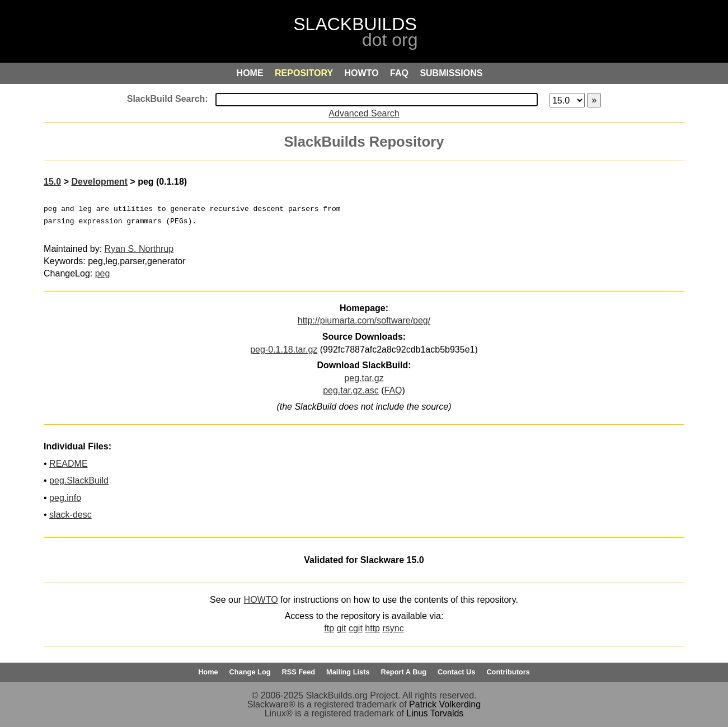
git (342, 628)
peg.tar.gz (364, 378)
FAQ (393, 390)
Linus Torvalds (435, 713)
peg (103, 273)
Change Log (250, 672)
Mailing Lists (348, 672)
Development (99, 182)
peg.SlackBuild (79, 480)
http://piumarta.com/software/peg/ (364, 320)
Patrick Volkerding (445, 704)
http (372, 628)
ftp (329, 628)
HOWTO (261, 600)
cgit (356, 628)
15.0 (52, 182)
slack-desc (71, 515)
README (68, 464)
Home (208, 672)
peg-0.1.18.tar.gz (284, 350)
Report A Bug (404, 672)
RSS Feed (298, 672)
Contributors (508, 672)
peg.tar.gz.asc (351, 390)
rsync (393, 628)
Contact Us (457, 672)
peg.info (65, 498)
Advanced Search (364, 113)
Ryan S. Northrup (139, 249)
